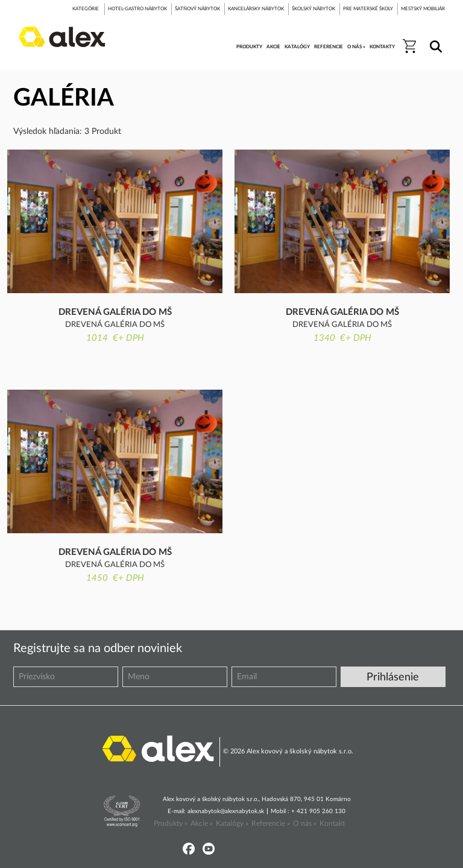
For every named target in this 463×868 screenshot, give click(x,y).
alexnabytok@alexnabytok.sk (226, 811)
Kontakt (332, 823)
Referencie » (271, 823)
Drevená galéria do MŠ (115, 312)
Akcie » (202, 823)
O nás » (305, 823)
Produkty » (171, 823)
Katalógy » (232, 823)
